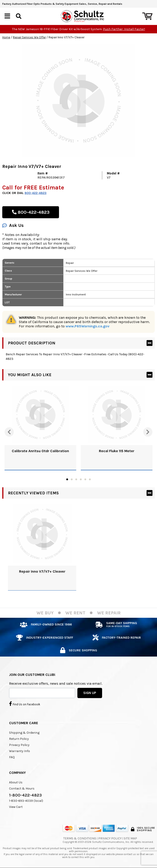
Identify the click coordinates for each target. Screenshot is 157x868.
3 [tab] (76, 479)
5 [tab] (85, 479)
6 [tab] (90, 479)
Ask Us (13, 225)
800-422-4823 (36, 193)
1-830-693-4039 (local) (26, 801)
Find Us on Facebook (25, 704)
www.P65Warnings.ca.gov (87, 326)
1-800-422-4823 (25, 795)
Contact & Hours (22, 788)
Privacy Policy (19, 745)
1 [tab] (67, 479)
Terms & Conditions (80, 838)
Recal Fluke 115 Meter (117, 451)
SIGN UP (90, 693)
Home (6, 37)
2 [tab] (72, 479)
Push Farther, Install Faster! (124, 29)
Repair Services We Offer (29, 37)
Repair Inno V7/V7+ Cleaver (42, 571)
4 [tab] (81, 479)
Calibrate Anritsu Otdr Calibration (40, 451)
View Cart (16, 807)
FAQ (12, 757)
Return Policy (19, 739)
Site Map (130, 838)
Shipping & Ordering (24, 733)
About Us (16, 782)
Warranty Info (20, 751)
